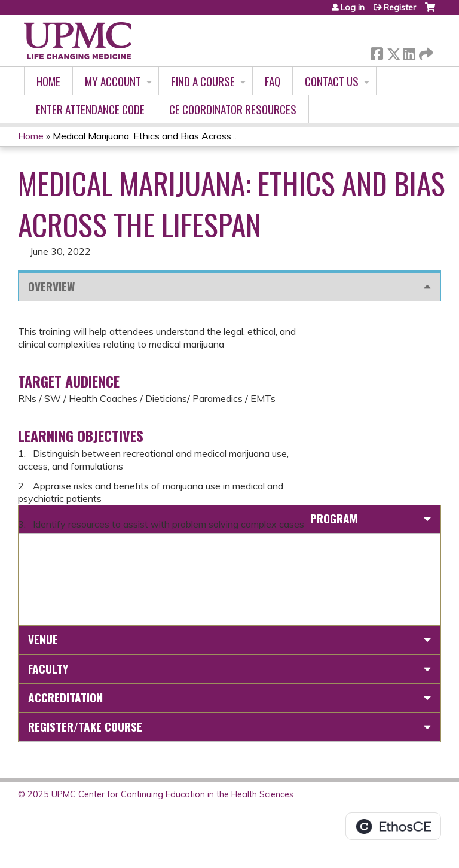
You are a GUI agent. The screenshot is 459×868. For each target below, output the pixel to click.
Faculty (48, 668)
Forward (425, 52)
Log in (353, 7)
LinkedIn (409, 52)
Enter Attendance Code (90, 109)
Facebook (377, 52)
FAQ (273, 81)
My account (113, 81)
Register (400, 7)
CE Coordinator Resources (233, 109)
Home (48, 81)
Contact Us (332, 81)
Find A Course (203, 81)
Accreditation (65, 697)
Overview (51, 286)
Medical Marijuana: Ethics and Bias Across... (145, 136)
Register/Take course (85, 727)
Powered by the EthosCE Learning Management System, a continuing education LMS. (393, 826)
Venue (43, 639)
